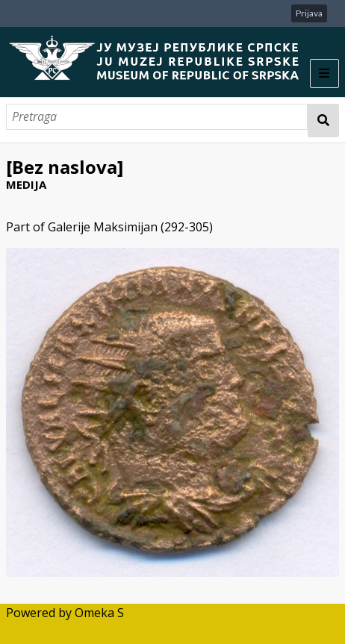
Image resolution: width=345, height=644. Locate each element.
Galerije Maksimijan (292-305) (130, 227)
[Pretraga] (157, 117)
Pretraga (323, 121)
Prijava (309, 13)
